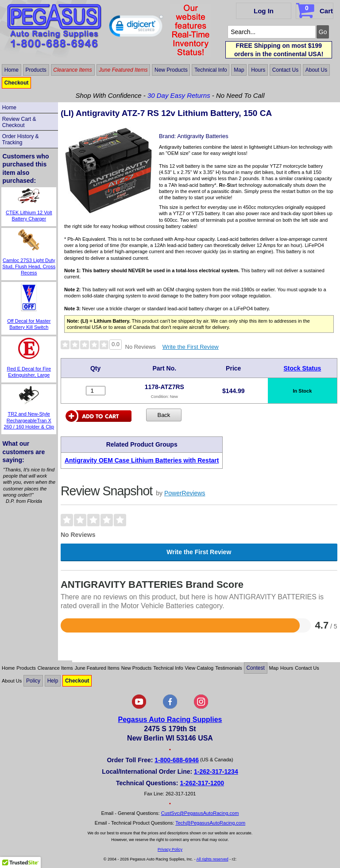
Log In (264, 11)
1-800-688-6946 (177, 760)
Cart (315, 9)
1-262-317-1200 (202, 783)
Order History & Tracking (21, 139)
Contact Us (285, 70)
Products (36, 70)
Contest (255, 668)
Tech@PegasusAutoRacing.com (210, 823)
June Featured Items (123, 70)
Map (239, 70)
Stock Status (303, 368)
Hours (258, 70)
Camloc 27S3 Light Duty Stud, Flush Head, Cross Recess (29, 267)
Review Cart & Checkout (19, 122)
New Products (171, 70)
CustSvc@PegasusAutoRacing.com (200, 813)
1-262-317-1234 (216, 772)
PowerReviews (185, 493)
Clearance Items (72, 70)
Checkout (17, 83)
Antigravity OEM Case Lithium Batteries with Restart (142, 460)
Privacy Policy (170, 849)
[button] (136, 28)
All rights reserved (212, 859)
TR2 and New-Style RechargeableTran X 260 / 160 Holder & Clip (29, 420)
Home (12, 70)
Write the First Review (191, 347)
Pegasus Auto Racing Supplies (170, 719)
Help (53, 681)
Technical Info (211, 70)
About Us (316, 70)
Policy (33, 681)
